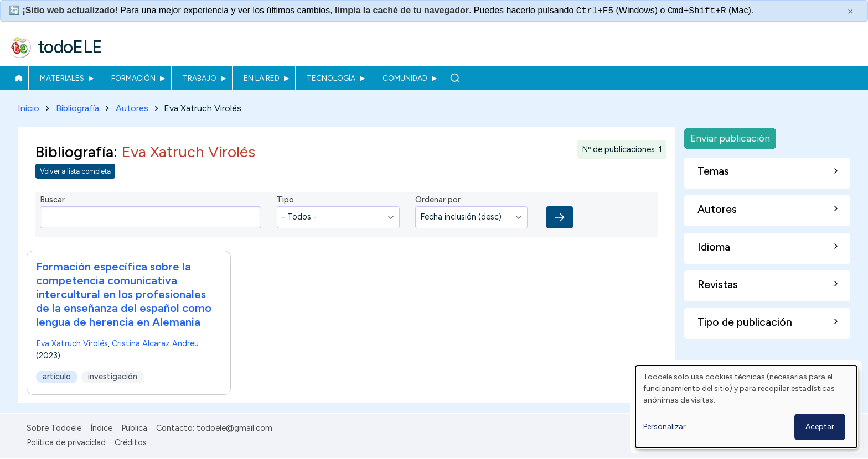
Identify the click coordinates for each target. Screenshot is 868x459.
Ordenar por (438, 200)
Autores (132, 108)
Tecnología (331, 78)
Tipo (285, 200)
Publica (134, 428)
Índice (101, 428)
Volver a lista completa (75, 172)
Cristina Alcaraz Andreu (155, 343)
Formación (133, 78)
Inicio (19, 78)
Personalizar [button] (665, 427)
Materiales (62, 78)
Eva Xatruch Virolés (72, 343)
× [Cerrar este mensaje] (851, 12)
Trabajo (200, 78)
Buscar (455, 78)
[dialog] (746, 407)
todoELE (70, 47)
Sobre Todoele (54, 428)
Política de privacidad (66, 442)
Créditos (131, 442)
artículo (57, 377)
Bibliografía (77, 108)
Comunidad (405, 78)
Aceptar (820, 427)
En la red (262, 78)
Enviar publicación (730, 138)
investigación (113, 377)
